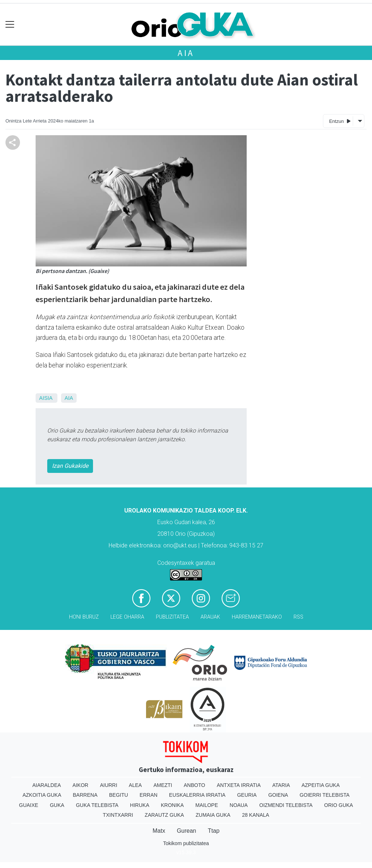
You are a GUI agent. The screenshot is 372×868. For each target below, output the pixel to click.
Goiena (278, 795)
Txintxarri (118, 815)
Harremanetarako (257, 617)
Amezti (163, 785)
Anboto (195, 785)
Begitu (118, 795)
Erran (148, 795)
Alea (136, 785)
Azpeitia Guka (321, 785)
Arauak (210, 617)
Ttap (214, 831)
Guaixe (29, 805)
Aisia (46, 398)
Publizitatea (172, 617)
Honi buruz (84, 617)
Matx (159, 831)
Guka (57, 805)
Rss (298, 617)
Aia (186, 53)
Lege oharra (127, 617)
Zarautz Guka (164, 815)
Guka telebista (97, 805)
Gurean (187, 831)
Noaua (239, 805)
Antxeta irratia (239, 785)
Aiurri (108, 785)
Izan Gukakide (70, 466)
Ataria (281, 785)
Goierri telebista (325, 795)
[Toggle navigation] (10, 25)
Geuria (247, 795)
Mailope (207, 805)
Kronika (172, 805)
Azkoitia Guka (42, 795)
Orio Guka (338, 805)
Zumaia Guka (213, 815)
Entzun (340, 121)
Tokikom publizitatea (186, 843)
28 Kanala (256, 815)
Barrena (85, 795)
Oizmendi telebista (286, 805)
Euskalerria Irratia (197, 795)
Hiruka (140, 805)
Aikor (81, 785)
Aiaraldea (47, 785)
